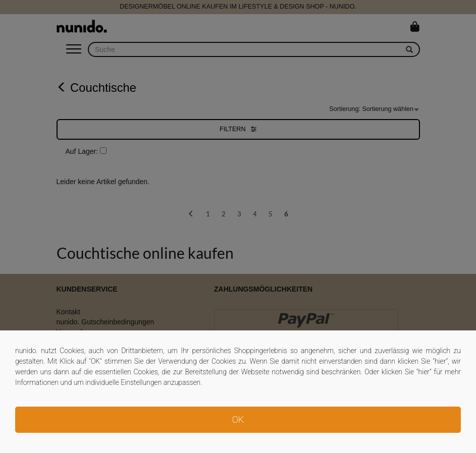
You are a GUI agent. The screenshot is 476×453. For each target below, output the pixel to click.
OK (238, 419)
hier (440, 361)
